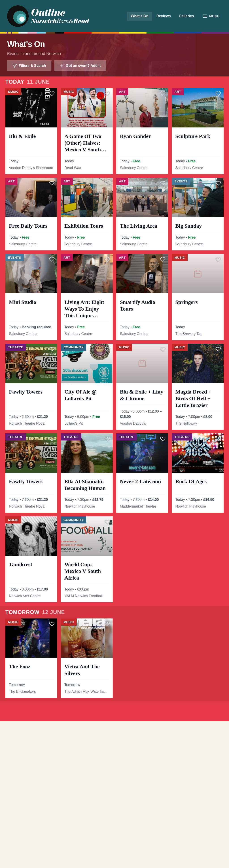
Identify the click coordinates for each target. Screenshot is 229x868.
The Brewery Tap (189, 334)
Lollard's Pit (74, 423)
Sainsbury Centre (134, 168)
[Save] (52, 93)
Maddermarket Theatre (138, 506)
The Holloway (186, 423)
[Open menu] (211, 16)
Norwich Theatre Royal (27, 423)
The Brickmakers (22, 691)
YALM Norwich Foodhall (83, 596)
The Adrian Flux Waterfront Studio (87, 691)
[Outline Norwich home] (51, 16)
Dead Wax (73, 168)
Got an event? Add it (80, 66)
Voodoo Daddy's (133, 423)
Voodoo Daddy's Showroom (31, 168)
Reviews (164, 16)
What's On (140, 16)
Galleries (187, 16)
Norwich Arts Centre (25, 596)
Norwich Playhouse (80, 506)
